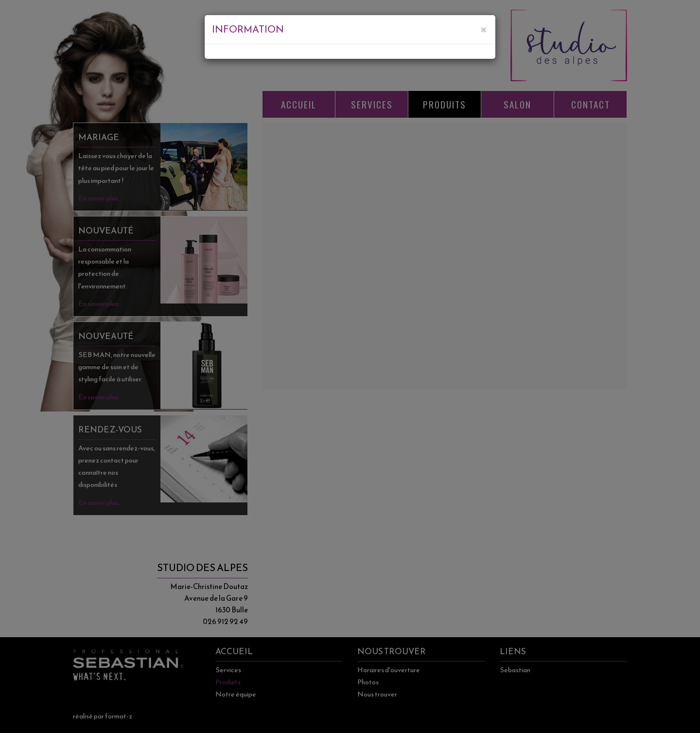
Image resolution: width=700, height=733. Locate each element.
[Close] (483, 27)
